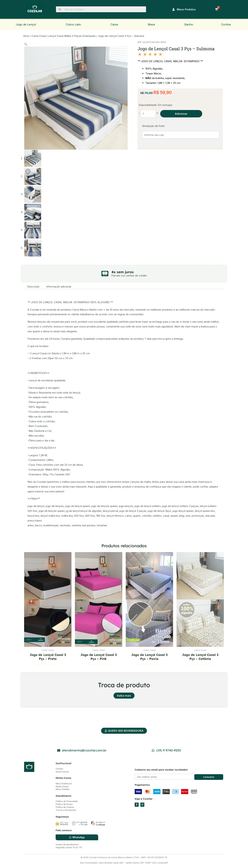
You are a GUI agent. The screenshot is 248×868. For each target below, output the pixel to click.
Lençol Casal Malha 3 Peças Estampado (72, 36)
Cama (114, 24)
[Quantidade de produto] (148, 114)
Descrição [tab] (33, 287)
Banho (189, 24)
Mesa (151, 24)
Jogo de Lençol (26, 24)
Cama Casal (39, 36)
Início (26, 36)
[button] (26, 44)
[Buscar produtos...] (101, 9)
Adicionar (181, 114)
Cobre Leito (73, 24)
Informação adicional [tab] (59, 287)
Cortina (226, 24)
